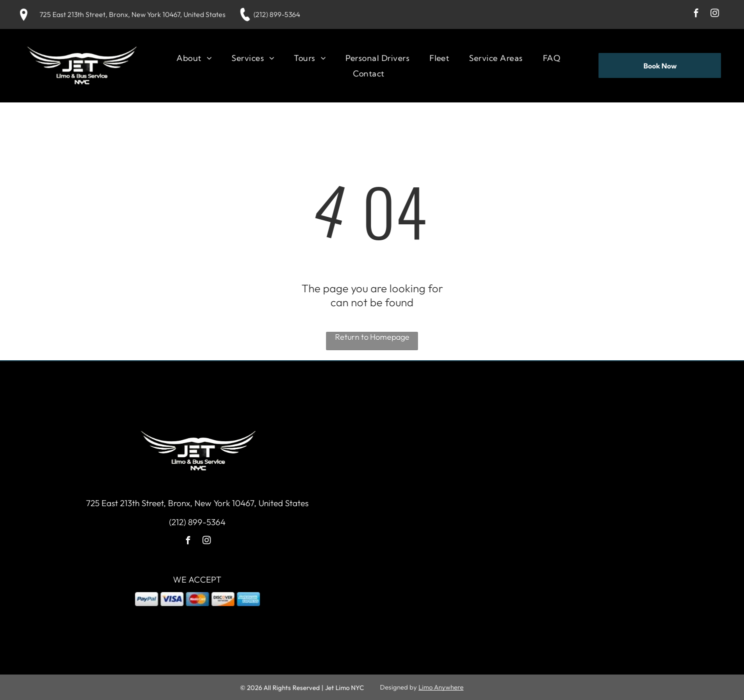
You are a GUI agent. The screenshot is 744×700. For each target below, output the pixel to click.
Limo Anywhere (441, 687)
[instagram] (715, 14)
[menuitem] (194, 58)
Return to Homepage (372, 337)
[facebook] (696, 14)
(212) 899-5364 (277, 14)
